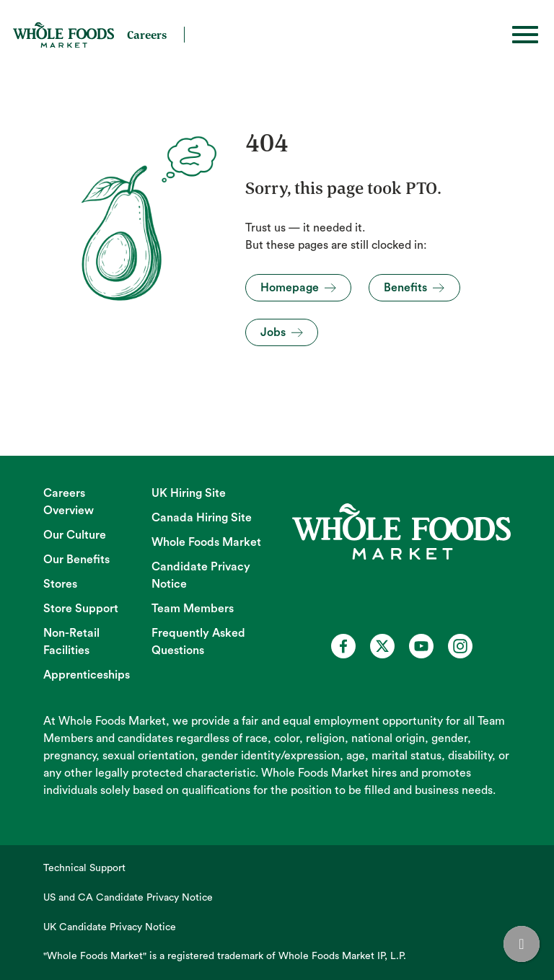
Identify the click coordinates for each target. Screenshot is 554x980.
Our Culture (75, 535)
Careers (147, 35)
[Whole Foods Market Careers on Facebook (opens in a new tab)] (343, 646)
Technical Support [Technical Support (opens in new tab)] (84, 868)
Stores (60, 584)
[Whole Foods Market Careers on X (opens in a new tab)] (382, 646)
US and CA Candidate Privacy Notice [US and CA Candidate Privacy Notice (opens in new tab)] (128, 898)
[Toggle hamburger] (525, 35)
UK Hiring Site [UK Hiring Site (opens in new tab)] (189, 493)
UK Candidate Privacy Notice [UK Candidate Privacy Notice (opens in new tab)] (110, 927)
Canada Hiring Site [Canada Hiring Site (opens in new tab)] (202, 518)
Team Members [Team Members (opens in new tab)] (193, 609)
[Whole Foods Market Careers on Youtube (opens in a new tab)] (421, 646)
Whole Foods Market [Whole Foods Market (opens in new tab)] (206, 542)
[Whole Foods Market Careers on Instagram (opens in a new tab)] (460, 646)
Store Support (81, 609)
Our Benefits (76, 560)
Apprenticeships (87, 675)
